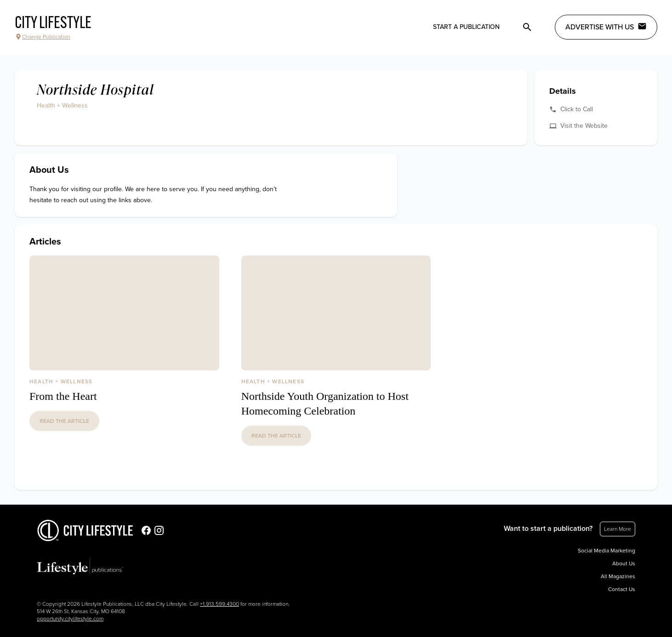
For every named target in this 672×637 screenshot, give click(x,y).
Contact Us (622, 589)
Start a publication (466, 27)
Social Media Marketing (607, 551)
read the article (64, 421)
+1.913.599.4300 (219, 604)
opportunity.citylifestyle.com (70, 619)
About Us (624, 563)
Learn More (618, 529)
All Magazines (618, 576)
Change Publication (43, 37)
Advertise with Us (606, 27)
